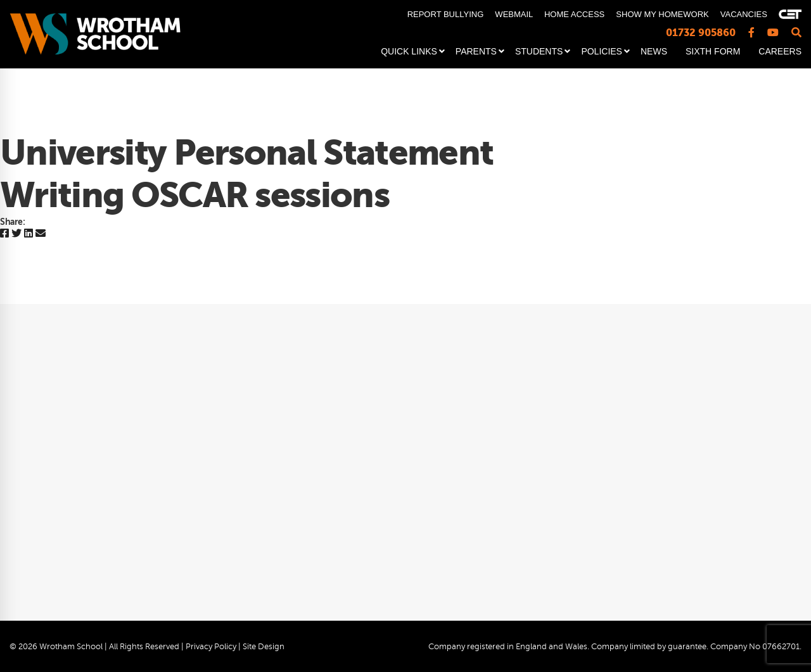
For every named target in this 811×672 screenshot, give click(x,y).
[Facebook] (4, 234)
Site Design (264, 647)
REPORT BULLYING (446, 14)
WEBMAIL (514, 14)
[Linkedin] (29, 234)
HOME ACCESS (574, 14)
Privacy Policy (211, 647)
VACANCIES (744, 14)
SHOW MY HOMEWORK (662, 14)
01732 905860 (701, 33)
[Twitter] (16, 234)
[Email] (41, 234)
